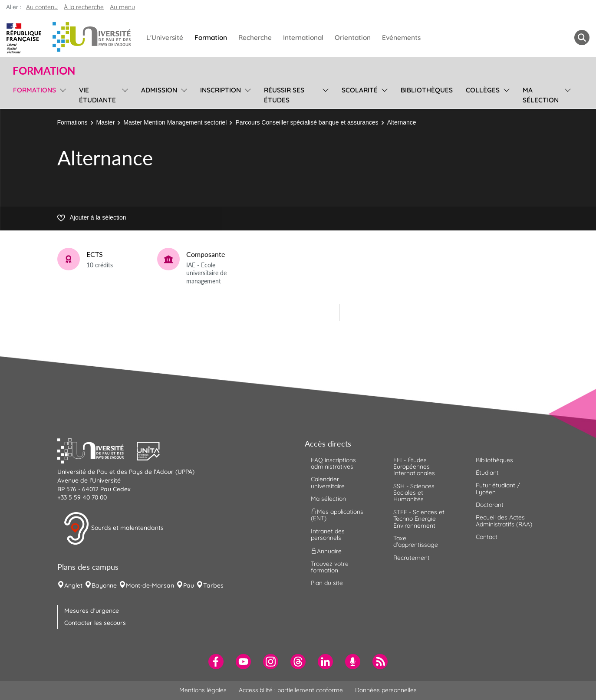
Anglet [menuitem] (73, 585)
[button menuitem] (582, 38)
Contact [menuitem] (487, 537)
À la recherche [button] (84, 7)
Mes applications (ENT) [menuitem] (337, 515)
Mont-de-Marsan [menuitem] (150, 585)
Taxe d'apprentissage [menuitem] (416, 541)
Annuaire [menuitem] (326, 551)
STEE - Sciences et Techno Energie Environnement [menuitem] (419, 519)
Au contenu (42, 7)
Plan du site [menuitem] (327, 583)
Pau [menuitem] (189, 585)
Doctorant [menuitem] (490, 505)
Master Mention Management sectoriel (175, 122)
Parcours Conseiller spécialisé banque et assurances (307, 122)
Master (106, 122)
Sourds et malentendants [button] (114, 529)
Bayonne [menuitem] (104, 585)
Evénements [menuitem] (401, 38)
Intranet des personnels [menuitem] (328, 534)
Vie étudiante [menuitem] (97, 95)
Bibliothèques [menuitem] (427, 90)
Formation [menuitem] (211, 38)
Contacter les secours (95, 623)
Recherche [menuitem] (255, 38)
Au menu (122, 7)
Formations (72, 122)
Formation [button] (44, 71)
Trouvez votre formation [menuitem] (330, 567)
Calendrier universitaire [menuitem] (328, 482)
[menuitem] (216, 662)
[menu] (61, 94)
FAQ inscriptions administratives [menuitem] (333, 463)
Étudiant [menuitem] (487, 473)
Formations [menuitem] (35, 90)
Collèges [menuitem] (483, 90)
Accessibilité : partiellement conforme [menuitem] (291, 690)
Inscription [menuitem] (221, 90)
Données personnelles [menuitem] (386, 690)
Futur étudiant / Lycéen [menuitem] (498, 488)
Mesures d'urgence (92, 611)
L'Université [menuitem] (165, 38)
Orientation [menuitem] (353, 38)
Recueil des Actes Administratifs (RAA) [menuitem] (504, 521)
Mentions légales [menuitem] (203, 690)
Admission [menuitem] (159, 90)
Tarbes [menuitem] (213, 585)
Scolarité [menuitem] (360, 90)
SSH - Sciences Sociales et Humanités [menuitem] (414, 493)
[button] (97, 450)
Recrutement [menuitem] (412, 558)
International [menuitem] (303, 38)
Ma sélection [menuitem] (541, 95)
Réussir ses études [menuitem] (284, 95)
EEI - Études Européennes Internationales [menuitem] (414, 467)
